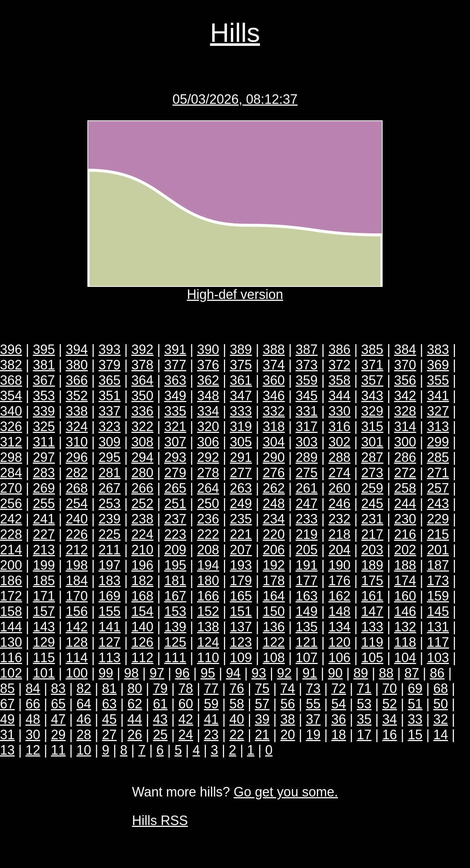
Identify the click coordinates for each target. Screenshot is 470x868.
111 (175, 658)
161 (372, 596)
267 (109, 488)
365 (109, 380)
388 (274, 349)
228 (11, 534)
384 (405, 349)
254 (77, 504)
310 (77, 442)
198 (77, 565)
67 (7, 704)
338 (77, 411)
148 (339, 611)
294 (142, 457)
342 (405, 396)
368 (11, 380)
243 (438, 504)
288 (339, 457)
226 (77, 534)
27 (109, 735)
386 (339, 349)
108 (274, 658)
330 (339, 411)
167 (175, 596)
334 (208, 411)
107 (307, 658)
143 (44, 627)
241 (44, 519)
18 (339, 735)
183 (109, 581)
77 (211, 688)
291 (241, 457)
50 (441, 704)
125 (175, 642)
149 (307, 611)
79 (160, 688)
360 (274, 380)
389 (241, 349)
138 (208, 627)
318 (274, 426)
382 (11, 365)
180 (208, 581)
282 (77, 473)
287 (372, 457)
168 (142, 596)
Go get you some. (286, 792)
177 (307, 581)
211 (109, 550)
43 (160, 719)
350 (142, 396)
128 (77, 642)
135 (307, 627)
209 (175, 550)
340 (11, 411)
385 (372, 349)
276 (274, 473)
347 (241, 396)
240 (77, 519)
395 (44, 349)
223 (175, 534)
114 (77, 658)
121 (307, 642)
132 (405, 627)
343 (372, 396)
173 (438, 581)
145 (438, 611)
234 (274, 519)
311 (44, 442)
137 (241, 627)
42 (186, 719)
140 (142, 627)
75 (262, 688)
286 (405, 457)
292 (208, 457)
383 (438, 349)
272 (405, 473)
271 (438, 473)
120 (339, 642)
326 (11, 426)
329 (372, 411)
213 (44, 550)
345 (307, 396)
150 (274, 611)
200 (11, 565)
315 (372, 426)
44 (135, 719)
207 (241, 550)
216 (405, 534)
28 (84, 735)
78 (186, 688)
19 (313, 735)
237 (175, 519)
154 (142, 611)
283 (44, 473)
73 (313, 688)
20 (288, 735)
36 (339, 719)
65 (58, 704)
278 (208, 473)
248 (274, 504)
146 (405, 611)
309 (109, 442)
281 (109, 473)
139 (175, 627)
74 (288, 688)
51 (415, 704)
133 (372, 627)
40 (237, 719)
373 (307, 365)
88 (386, 673)
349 (175, 396)
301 (372, 442)
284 (11, 473)
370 (405, 365)
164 (274, 596)
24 (186, 735)
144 (11, 627)
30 (33, 735)
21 (262, 735)
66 (33, 704)
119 (372, 642)
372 (339, 365)
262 (274, 488)
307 (175, 442)
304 (274, 442)
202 (405, 550)
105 (372, 658)
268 (77, 488)
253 (109, 504)
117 (438, 642)
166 (208, 596)
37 (313, 719)
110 (208, 658)
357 (372, 380)
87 (412, 673)
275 (307, 473)
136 (274, 627)
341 (438, 396)
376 (208, 365)
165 (241, 596)
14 (441, 735)
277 (241, 473)
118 (405, 642)
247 (307, 504)
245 (372, 504)
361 (241, 380)
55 (313, 704)
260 (339, 488)
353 (44, 396)
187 (438, 565)
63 (109, 704)
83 (58, 688)
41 (211, 719)
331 (307, 411)
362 (208, 380)
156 (77, 611)
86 (437, 673)
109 (241, 658)
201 (438, 550)
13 (7, 750)
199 (44, 565)
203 (372, 550)
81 (109, 688)
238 (142, 519)
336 (142, 411)
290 (274, 457)
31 (7, 735)
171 (44, 596)
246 (339, 504)
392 (142, 349)
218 (339, 534)
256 (11, 504)
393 (109, 349)
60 (186, 704)
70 (390, 688)
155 (109, 611)
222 (208, 534)
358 (339, 380)
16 (390, 735)
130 (11, 642)
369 (438, 365)
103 (438, 658)
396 (11, 349)
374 (274, 365)
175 (372, 581)
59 (211, 704)
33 (415, 719)
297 (44, 457)
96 (182, 673)
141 (109, 627)
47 (58, 719)
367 (44, 380)
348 (208, 396)
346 (274, 396)
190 (339, 565)
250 (208, 504)
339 (44, 411)
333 (241, 411)
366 (77, 380)
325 (44, 426)
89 (361, 673)
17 (364, 735)
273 (372, 473)
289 (307, 457)
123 (241, 642)
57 (262, 704)
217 (372, 534)
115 (44, 658)
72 (339, 688)
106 (339, 658)
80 (135, 688)
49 (7, 719)
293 (175, 457)
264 (208, 488)
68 (441, 688)
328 (405, 411)
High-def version (235, 294)
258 (405, 488)
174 (405, 581)
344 (339, 396)
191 (307, 565)
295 (109, 457)
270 (11, 488)
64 (84, 704)
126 (142, 642)
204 (339, 550)
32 (441, 719)
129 (44, 642)
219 (307, 534)
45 (109, 719)
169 (109, 596)
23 (211, 735)
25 (160, 735)
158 (11, 611)
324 (77, 426)
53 (364, 704)
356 (405, 380)
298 (11, 457)
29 (58, 735)
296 (77, 457)
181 (175, 581)
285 (438, 457)
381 (44, 365)
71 (364, 688)
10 (84, 750)
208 (208, 550)
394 (77, 349)
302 (339, 442)
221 (241, 534)
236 (208, 519)
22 (237, 735)
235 (241, 519)
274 (339, 473)
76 (237, 688)
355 (438, 380)
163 (307, 596)
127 (109, 642)
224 (142, 534)
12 (33, 750)
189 (372, 565)
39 (262, 719)
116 (11, 658)
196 (142, 565)
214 (11, 550)
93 (259, 673)
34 (390, 719)
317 (307, 426)
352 (77, 396)
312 (11, 442)
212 (77, 550)
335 (175, 411)
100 (77, 673)
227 (44, 534)
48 (33, 719)
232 (339, 519)
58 (237, 704)
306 (208, 442)
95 (208, 673)
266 (142, 488)
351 (109, 396)
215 (438, 534)
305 (241, 442)
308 (142, 442)
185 (44, 581)
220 (274, 534)
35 (364, 719)
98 (131, 673)
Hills (235, 33)
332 (274, 411)
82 (84, 688)
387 (307, 349)
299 (438, 442)
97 (157, 673)
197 (109, 565)
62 (135, 704)
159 (438, 596)
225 (109, 534)
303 (307, 442)
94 (233, 673)
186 (11, 581)
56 (288, 704)
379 (109, 365)
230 (405, 519)
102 (11, 673)
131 (438, 627)
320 (208, 426)
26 (135, 735)
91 (310, 673)
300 (405, 442)
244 (405, 504)
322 (142, 426)
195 (175, 565)
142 (77, 627)
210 (142, 550)
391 (175, 349)
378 (142, 365)
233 (307, 519)
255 (44, 504)
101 (44, 673)
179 (241, 581)
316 (339, 426)
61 (160, 704)
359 (307, 380)
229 (438, 519)
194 (208, 565)
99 (106, 673)
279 (175, 473)
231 (372, 519)
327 (438, 411)
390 (208, 349)
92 (284, 673)
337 (109, 411)
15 (415, 735)
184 (77, 581)
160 (405, 596)
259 (372, 488)
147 (372, 611)
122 (274, 642)
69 (415, 688)
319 (241, 426)
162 (339, 596)
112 (142, 658)
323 (109, 426)
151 (241, 611)
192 (274, 565)
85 (7, 688)
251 (175, 504)
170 (77, 596)
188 (405, 565)
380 (77, 365)
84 (33, 688)
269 (44, 488)
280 (142, 473)
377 (175, 365)
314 (405, 426)
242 (11, 519)
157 (44, 611)
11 (58, 750)
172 (11, 596)
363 (175, 380)
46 (84, 719)
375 (241, 365)
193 (241, 565)
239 (109, 519)
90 (335, 673)
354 (11, 396)
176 (339, 581)
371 (372, 365)
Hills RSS (160, 820)
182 (142, 581)
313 (438, 426)
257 (438, 488)
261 (307, 488)
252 (142, 504)
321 (175, 426)
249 (241, 504)
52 (390, 704)
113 (109, 658)
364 (142, 380)
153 (175, 611)
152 (208, 611)
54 (339, 704)
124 (208, 642)
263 (241, 488)
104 (405, 658)
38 (288, 719)
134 (339, 627)
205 (307, 550)
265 (175, 488)
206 (274, 550)
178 (274, 581)
